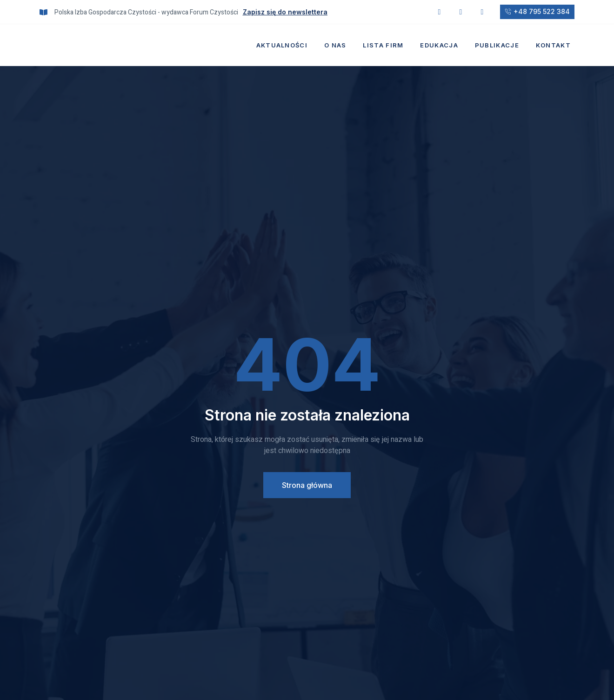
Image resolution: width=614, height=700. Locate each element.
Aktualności (282, 45)
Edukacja (439, 45)
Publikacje (497, 45)
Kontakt (553, 45)
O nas (335, 45)
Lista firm (383, 45)
